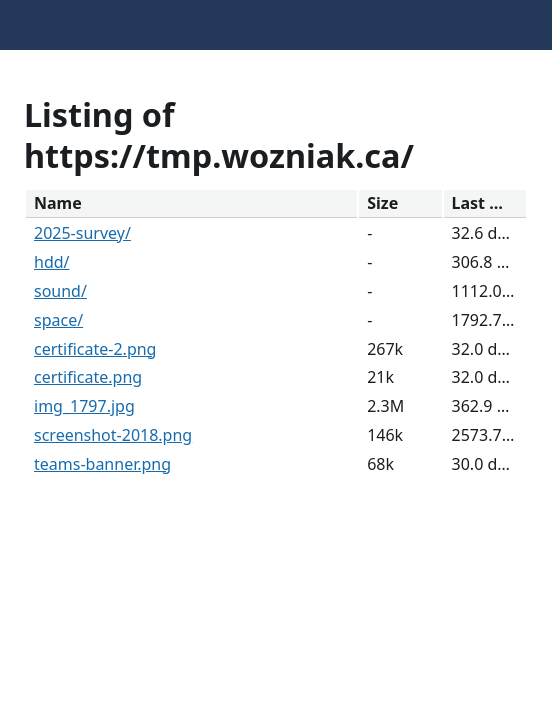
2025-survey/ (82, 233)
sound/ (60, 291)
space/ (58, 320)
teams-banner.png (102, 464)
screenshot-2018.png (113, 435)
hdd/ (52, 262)
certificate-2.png (95, 349)
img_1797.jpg (84, 406)
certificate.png (88, 377)
